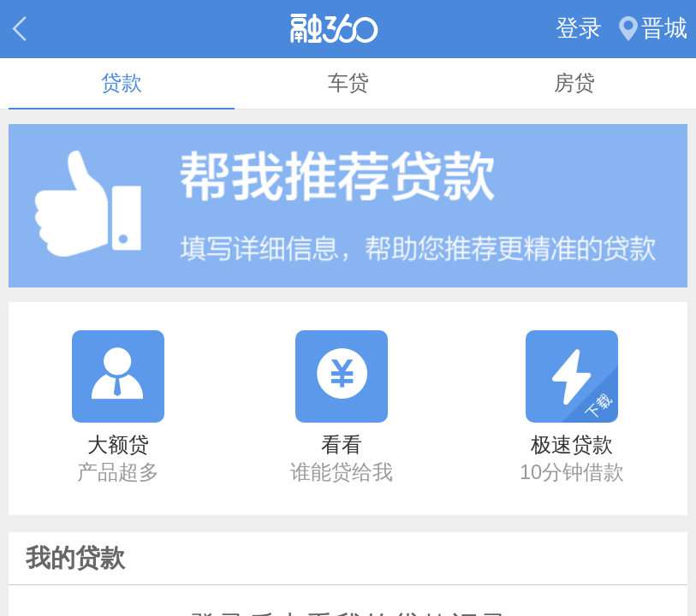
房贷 (574, 83)
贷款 (122, 83)
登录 (579, 28)
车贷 (348, 83)
